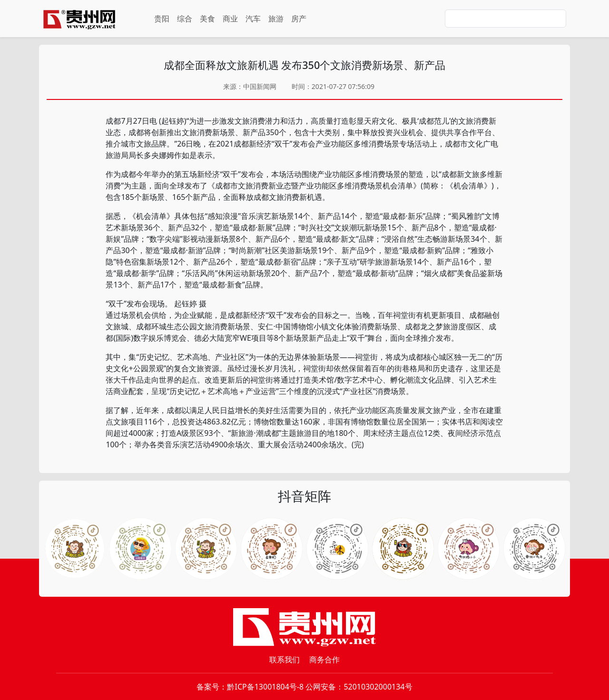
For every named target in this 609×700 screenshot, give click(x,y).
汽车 (253, 19)
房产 (299, 19)
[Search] (506, 19)
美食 (207, 19)
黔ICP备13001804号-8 (265, 687)
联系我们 (285, 660)
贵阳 (162, 19)
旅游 (276, 19)
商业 (230, 19)
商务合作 (324, 660)
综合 (185, 19)
